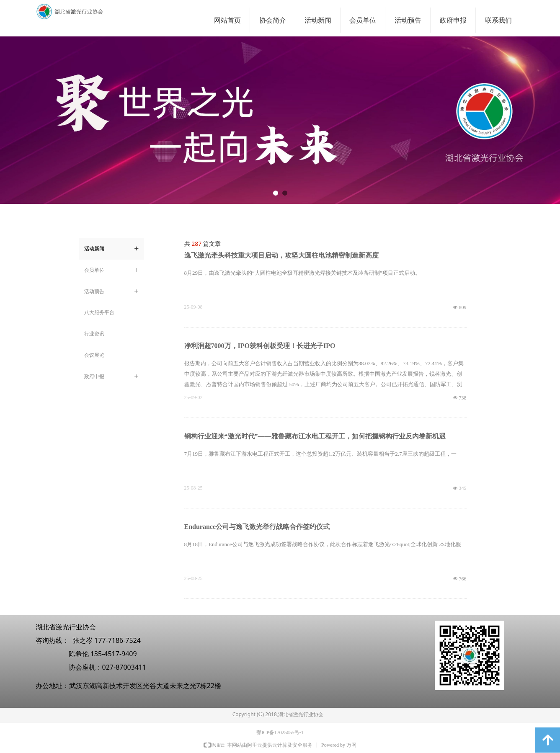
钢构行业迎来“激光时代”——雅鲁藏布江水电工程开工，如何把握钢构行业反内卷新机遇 (315, 436)
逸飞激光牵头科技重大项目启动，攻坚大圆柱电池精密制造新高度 (281, 255)
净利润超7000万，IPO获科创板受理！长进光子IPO (260, 346)
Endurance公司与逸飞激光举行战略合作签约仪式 (257, 527)
